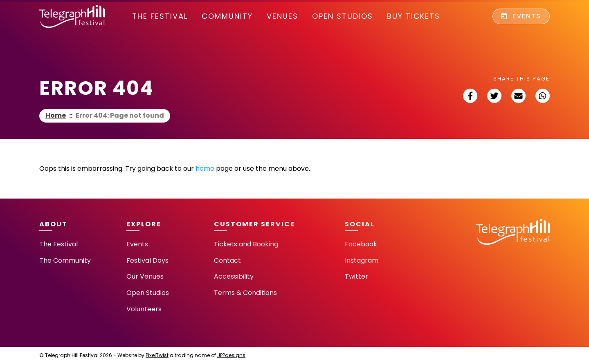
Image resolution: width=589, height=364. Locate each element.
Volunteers (144, 309)
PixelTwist (157, 355)
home (205, 169)
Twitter (356, 276)
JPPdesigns (231, 355)
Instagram (362, 260)
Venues (282, 16)
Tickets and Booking (246, 244)
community (227, 16)
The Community (65, 260)
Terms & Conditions (245, 293)
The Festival (160, 16)
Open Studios (343, 16)
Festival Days (147, 260)
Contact (227, 260)
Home (56, 115)
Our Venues (145, 276)
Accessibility (234, 276)
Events (521, 16)
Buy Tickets (414, 16)
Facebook (361, 244)
